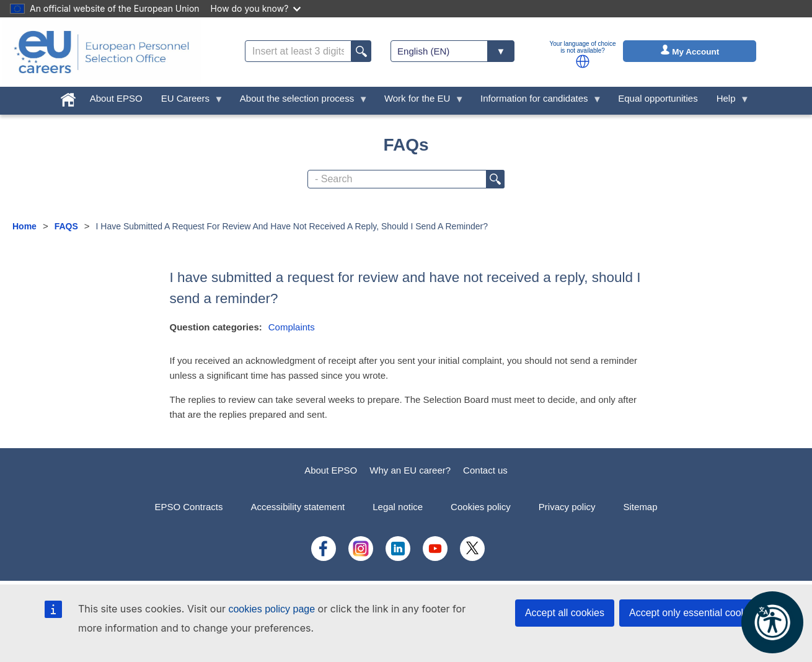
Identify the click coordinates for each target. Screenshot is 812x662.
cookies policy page (271, 609)
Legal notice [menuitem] (398, 507)
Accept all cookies (565, 613)
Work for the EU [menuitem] (420, 101)
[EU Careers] (102, 52)
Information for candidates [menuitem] (536, 101)
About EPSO (331, 470)
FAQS (66, 226)
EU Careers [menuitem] (188, 101)
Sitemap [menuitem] (641, 507)
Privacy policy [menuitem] (567, 507)
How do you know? (256, 8)
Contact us (485, 470)
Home (24, 226)
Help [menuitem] (728, 101)
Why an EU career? (410, 470)
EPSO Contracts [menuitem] (188, 507)
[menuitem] (68, 97)
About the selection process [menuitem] (299, 101)
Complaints (292, 327)
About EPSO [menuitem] (116, 98)
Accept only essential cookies (694, 613)
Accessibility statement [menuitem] (298, 507)
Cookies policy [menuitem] (481, 507)
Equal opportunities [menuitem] (658, 98)
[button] (583, 61)
